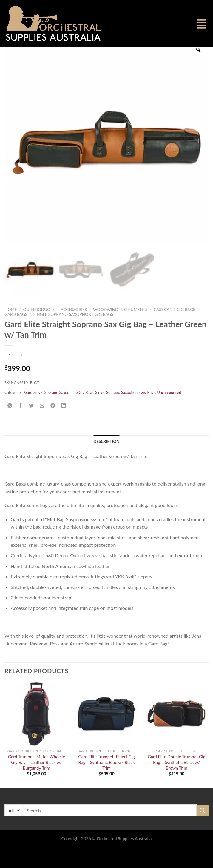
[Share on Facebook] (21, 425)
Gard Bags (16, 334)
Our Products (39, 329)
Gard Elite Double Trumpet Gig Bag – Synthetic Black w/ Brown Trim (176, 782)
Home (11, 329)
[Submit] (203, 830)
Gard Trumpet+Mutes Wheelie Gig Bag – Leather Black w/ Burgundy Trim (37, 782)
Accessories (74, 329)
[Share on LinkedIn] (64, 425)
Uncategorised (169, 411)
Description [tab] (106, 461)
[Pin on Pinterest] (53, 425)
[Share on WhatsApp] (10, 425)
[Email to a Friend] (42, 425)
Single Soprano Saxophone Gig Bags (73, 334)
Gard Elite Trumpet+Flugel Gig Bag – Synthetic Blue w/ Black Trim (106, 782)
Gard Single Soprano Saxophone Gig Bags (59, 411)
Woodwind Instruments (120, 329)
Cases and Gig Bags (174, 329)
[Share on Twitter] (31, 425)
